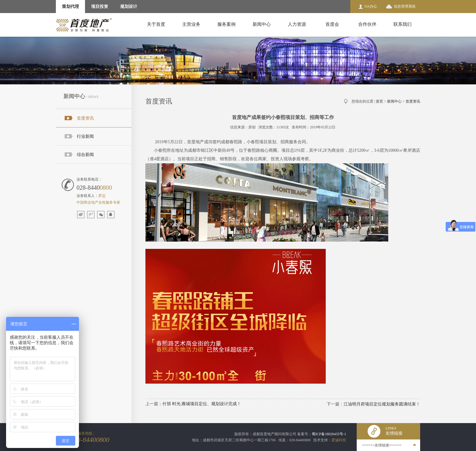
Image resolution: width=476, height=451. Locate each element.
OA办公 (371, 6)
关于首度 (156, 24)
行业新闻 (85, 136)
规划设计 (129, 7)
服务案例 (226, 24)
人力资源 (297, 24)
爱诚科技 (339, 440)
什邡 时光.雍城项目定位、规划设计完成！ (202, 404)
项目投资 (100, 7)
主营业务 (191, 24)
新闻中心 (262, 24)
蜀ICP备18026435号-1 (329, 434)
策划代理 (70, 7)
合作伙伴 (367, 24)
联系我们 (403, 24)
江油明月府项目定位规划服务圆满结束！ (382, 404)
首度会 (332, 24)
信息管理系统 (405, 6)
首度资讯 (85, 118)
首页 (379, 101)
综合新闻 (85, 155)
